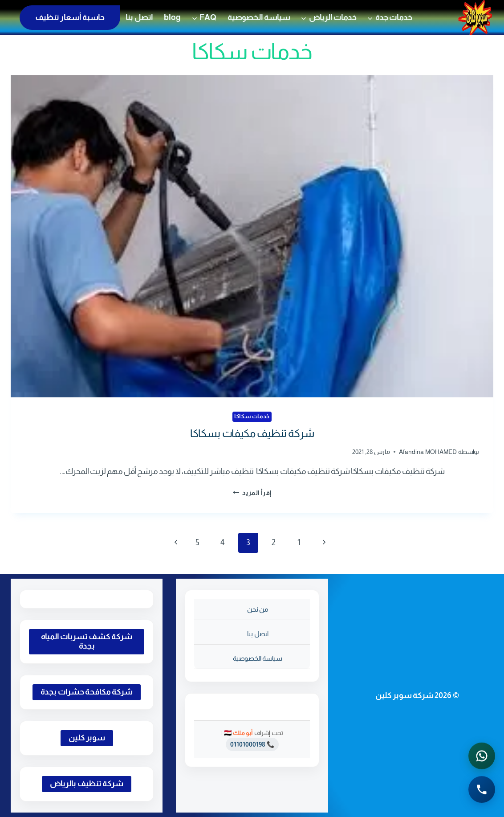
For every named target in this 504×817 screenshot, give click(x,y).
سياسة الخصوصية (259, 17)
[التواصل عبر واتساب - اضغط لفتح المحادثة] (482, 757)
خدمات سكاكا (252, 416)
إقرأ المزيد (252, 492)
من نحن (258, 609)
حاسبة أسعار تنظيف (70, 17)
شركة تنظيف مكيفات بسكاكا (252, 433)
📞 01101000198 (252, 744)
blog (172, 17)
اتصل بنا (139, 17)
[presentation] (252, 236)
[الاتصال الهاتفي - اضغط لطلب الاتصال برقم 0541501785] (482, 790)
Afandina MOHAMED (428, 451)
